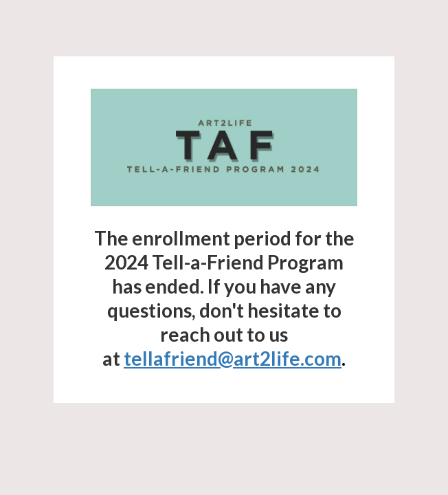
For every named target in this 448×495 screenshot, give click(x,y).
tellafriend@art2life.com (233, 358)
